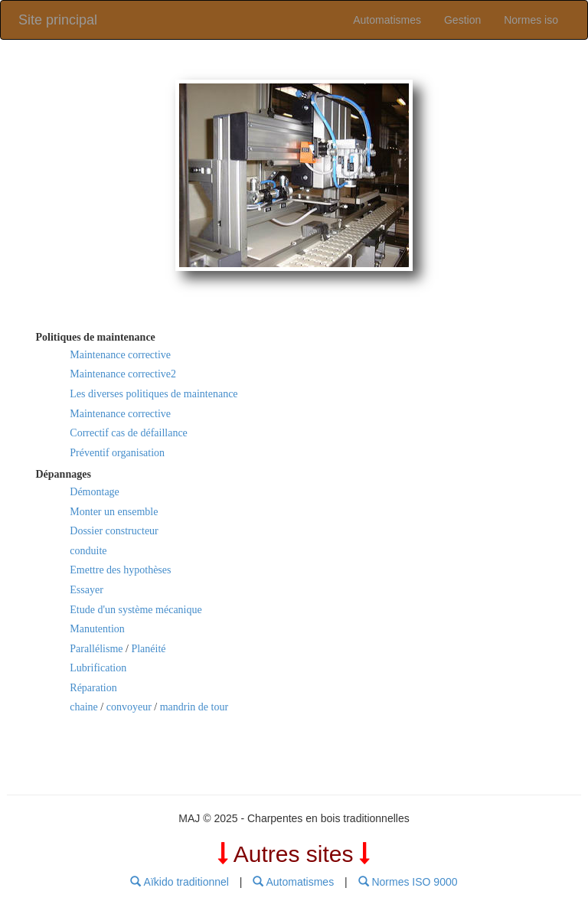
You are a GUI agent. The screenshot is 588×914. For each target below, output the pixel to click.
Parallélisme (96, 649)
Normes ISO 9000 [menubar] (408, 882)
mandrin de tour (194, 707)
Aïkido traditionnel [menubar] (179, 882)
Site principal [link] (58, 20)
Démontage (95, 492)
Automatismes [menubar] (293, 882)
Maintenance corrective (120, 355)
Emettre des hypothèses (120, 570)
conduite (88, 551)
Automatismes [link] (387, 20)
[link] (294, 175)
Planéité (148, 649)
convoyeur (129, 707)
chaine (84, 707)
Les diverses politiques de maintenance (154, 394)
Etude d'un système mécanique (136, 610)
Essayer (87, 590)
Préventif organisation (117, 453)
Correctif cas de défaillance (129, 433)
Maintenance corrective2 (123, 374)
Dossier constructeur (114, 531)
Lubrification (98, 668)
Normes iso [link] (531, 20)
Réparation (93, 688)
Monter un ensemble (114, 512)
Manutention (97, 629)
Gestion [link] (462, 20)
